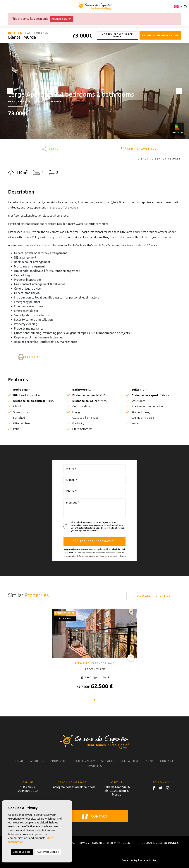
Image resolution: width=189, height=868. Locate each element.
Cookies (98, 843)
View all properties (154, 596)
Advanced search (61, 19)
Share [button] (50, 149)
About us (37, 761)
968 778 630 (28, 787)
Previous (9, 91)
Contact (167, 761)
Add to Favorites (139, 149)
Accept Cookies (22, 852)
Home (20, 761)
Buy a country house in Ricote (139, 861)
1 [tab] (94, 700)
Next (180, 91)
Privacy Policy (117, 525)
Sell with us (130, 761)
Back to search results (159, 159)
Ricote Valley (84, 761)
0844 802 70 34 (28, 791)
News (150, 761)
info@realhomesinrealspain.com (72, 787)
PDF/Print (30, 357)
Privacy (84, 843)
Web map (114, 843)
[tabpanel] (94, 652)
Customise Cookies (48, 852)
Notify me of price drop (117, 35)
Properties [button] (59, 761)
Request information (160, 35)
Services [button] (108, 761)
